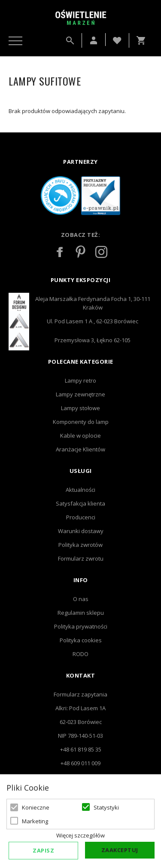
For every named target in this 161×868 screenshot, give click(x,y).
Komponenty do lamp (81, 422)
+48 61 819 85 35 (81, 749)
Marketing (35, 821)
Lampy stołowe (80, 408)
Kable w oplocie (80, 436)
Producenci (81, 517)
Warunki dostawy (81, 531)
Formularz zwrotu (81, 558)
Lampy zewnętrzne (80, 394)
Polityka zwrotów (80, 545)
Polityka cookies (81, 640)
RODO (80, 654)
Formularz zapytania (80, 694)
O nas (81, 599)
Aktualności (80, 490)
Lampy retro (80, 380)
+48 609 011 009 (80, 763)
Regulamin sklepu (81, 613)
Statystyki (106, 807)
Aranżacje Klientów (80, 449)
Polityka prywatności (81, 626)
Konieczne (36, 807)
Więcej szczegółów (80, 835)
